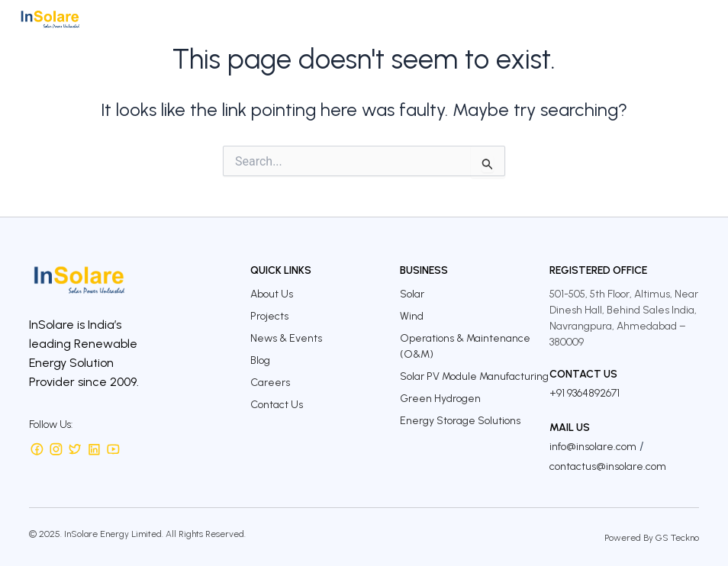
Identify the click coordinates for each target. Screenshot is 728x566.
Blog (260, 360)
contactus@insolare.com (608, 466)
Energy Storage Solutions (460, 421)
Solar (412, 294)
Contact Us (277, 405)
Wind (412, 316)
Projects (269, 316)
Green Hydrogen (440, 399)
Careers (270, 383)
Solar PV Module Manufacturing (474, 376)
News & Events (286, 338)
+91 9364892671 (585, 393)
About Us (272, 294)
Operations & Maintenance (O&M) (465, 346)
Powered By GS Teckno (652, 538)
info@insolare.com (593, 447)
